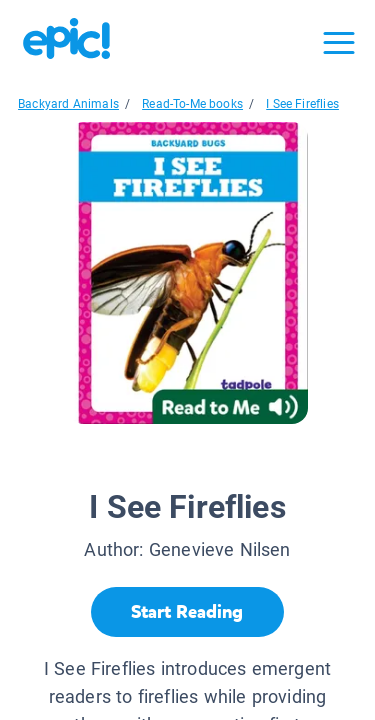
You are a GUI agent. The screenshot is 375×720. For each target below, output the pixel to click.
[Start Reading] (187, 612)
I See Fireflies (302, 104)
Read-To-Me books (192, 104)
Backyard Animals (68, 104)
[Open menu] (339, 43)
